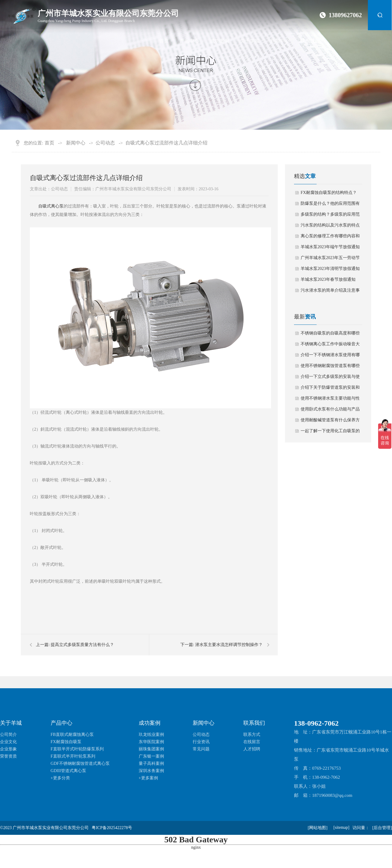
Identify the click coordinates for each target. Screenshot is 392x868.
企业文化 (8, 742)
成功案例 (220, 41)
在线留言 (252, 742)
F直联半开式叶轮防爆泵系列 (77, 749)
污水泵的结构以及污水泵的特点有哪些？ (330, 227)
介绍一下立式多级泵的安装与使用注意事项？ (330, 378)
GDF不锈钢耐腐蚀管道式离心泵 (80, 763)
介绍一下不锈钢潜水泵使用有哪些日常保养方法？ (330, 356)
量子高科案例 (151, 763)
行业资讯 (201, 742)
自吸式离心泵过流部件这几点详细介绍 (166, 143)
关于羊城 (250, 41)
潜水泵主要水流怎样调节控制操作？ (229, 645)
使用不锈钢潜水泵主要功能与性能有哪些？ (330, 400)
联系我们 (310, 41)
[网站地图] (317, 828)
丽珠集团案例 (151, 749)
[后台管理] (382, 828)
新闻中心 (280, 41)
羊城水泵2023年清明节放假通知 (330, 269)
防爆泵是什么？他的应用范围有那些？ (330, 205)
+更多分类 (60, 778)
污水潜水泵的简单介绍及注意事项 (330, 292)
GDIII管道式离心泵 (68, 771)
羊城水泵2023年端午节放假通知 (330, 247)
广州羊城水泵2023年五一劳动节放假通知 (330, 259)
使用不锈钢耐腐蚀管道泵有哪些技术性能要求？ (330, 367)
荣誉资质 (8, 756)
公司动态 (105, 143)
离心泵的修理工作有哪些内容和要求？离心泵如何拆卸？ (330, 238)
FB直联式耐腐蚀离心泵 (72, 735)
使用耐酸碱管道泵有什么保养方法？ (330, 422)
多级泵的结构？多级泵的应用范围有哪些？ (330, 216)
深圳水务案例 (151, 771)
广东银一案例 (151, 756)
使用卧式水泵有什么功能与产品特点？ (330, 411)
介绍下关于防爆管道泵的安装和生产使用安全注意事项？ (330, 389)
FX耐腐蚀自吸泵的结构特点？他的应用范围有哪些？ (329, 194)
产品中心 (189, 41)
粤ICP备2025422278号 (112, 828)
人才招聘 (252, 749)
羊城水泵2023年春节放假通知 (328, 279)
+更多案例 (148, 778)
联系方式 (252, 735)
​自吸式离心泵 (51, 206)
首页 (164, 41)
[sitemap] (341, 827)
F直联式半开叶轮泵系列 (73, 756)
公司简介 (8, 735)
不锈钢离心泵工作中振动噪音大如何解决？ (330, 346)
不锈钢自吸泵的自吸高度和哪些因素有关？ (330, 335)
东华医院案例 (151, 742)
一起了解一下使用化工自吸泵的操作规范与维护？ (330, 432)
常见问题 (201, 749)
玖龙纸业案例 (151, 735)
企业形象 (8, 749)
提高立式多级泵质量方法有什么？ (82, 645)
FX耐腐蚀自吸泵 (66, 742)
